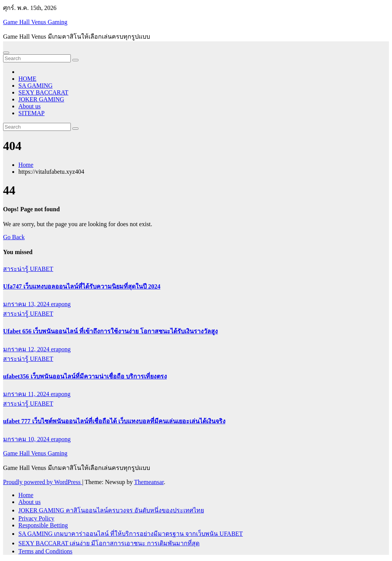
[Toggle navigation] (6, 53)
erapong (61, 304)
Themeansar (149, 482)
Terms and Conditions (45, 551)
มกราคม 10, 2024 (27, 439)
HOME (27, 79)
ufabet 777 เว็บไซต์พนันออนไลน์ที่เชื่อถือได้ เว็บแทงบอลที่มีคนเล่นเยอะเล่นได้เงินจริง (114, 421)
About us (29, 106)
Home (26, 165)
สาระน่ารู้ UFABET (28, 269)
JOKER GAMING (41, 99)
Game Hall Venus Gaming (35, 22)
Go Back (14, 237)
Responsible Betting (43, 525)
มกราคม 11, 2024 (27, 394)
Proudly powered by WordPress (42, 482)
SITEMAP (31, 113)
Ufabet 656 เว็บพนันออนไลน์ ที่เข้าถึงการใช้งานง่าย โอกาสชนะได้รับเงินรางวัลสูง (110, 331)
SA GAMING (35, 86)
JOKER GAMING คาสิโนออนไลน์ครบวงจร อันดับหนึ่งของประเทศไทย (111, 510)
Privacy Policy (36, 518)
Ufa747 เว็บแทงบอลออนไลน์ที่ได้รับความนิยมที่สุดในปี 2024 (82, 286)
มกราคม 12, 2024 (27, 349)
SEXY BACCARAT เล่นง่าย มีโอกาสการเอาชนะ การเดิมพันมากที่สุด (109, 543)
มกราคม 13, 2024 (27, 304)
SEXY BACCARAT (43, 92)
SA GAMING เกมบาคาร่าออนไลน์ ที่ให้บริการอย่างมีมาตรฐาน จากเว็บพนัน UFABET (131, 534)
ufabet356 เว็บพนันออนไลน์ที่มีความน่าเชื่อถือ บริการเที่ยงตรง (85, 376)
